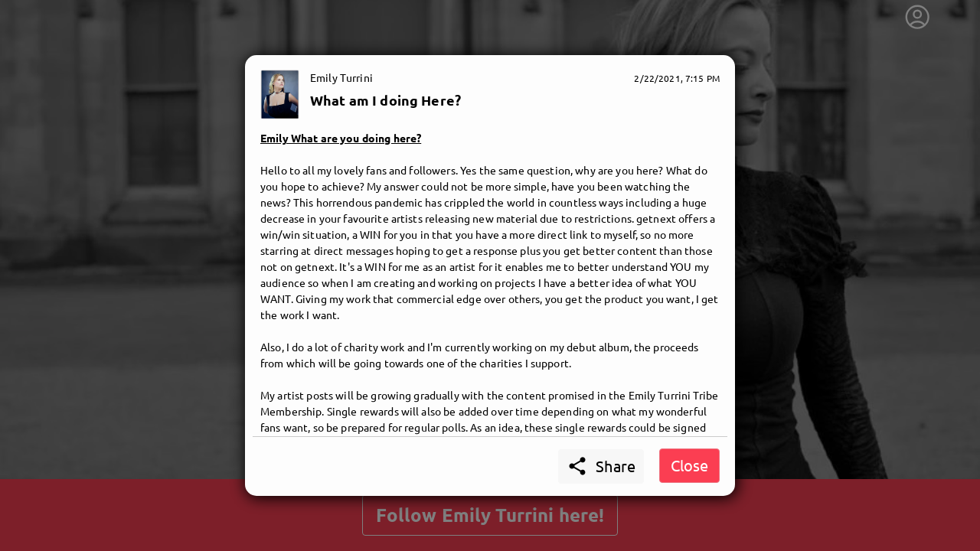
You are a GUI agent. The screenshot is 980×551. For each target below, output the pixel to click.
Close (689, 465)
